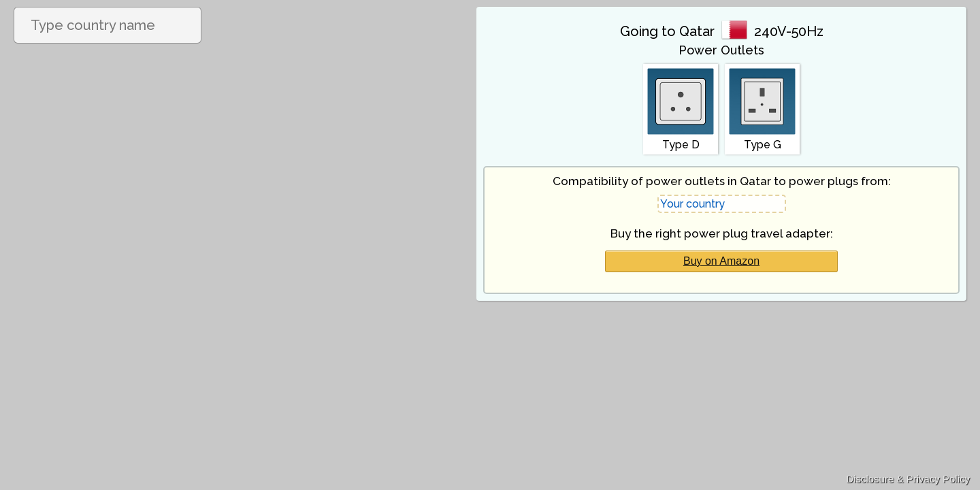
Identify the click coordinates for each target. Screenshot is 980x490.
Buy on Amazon (721, 261)
